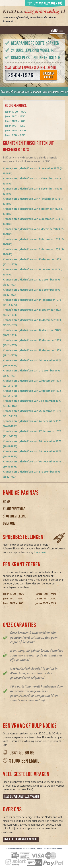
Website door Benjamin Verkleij (50, 849)
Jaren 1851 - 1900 (15, 121)
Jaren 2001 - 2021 (15, 135)
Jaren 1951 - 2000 (15, 130)
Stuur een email (24, 761)
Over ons (9, 523)
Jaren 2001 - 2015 (46, 603)
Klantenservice (14, 509)
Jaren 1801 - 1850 (15, 116)
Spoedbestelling (15, 516)
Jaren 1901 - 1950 (15, 126)
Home (7, 502)
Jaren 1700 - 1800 (16, 112)
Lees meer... (42, 552)
